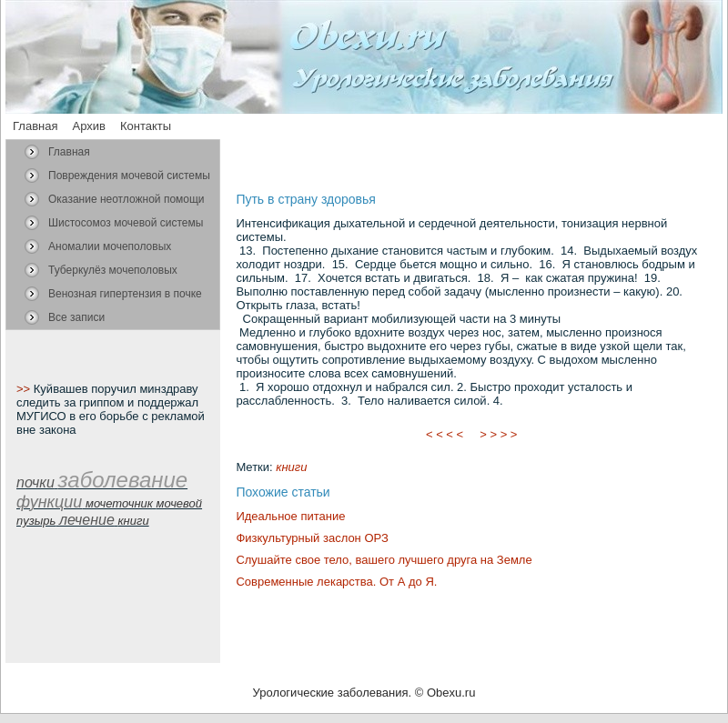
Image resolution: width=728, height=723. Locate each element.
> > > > (499, 434)
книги (291, 467)
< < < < (445, 434)
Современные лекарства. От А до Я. (336, 582)
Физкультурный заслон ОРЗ (312, 538)
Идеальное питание (290, 516)
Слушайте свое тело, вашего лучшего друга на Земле (384, 560)
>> (25, 389)
